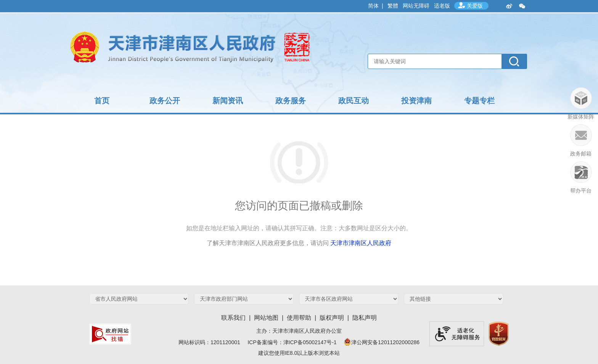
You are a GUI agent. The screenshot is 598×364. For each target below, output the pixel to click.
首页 (102, 101)
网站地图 (266, 318)
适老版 (442, 6)
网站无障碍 (416, 6)
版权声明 (332, 318)
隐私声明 (365, 318)
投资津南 (416, 101)
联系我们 (233, 318)
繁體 (393, 6)
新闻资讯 (228, 101)
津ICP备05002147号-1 (313, 342)
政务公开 (165, 101)
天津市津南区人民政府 (361, 243)
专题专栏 (479, 101)
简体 (373, 6)
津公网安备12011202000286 (381, 342)
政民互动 (354, 101)
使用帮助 (299, 318)
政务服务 (291, 101)
